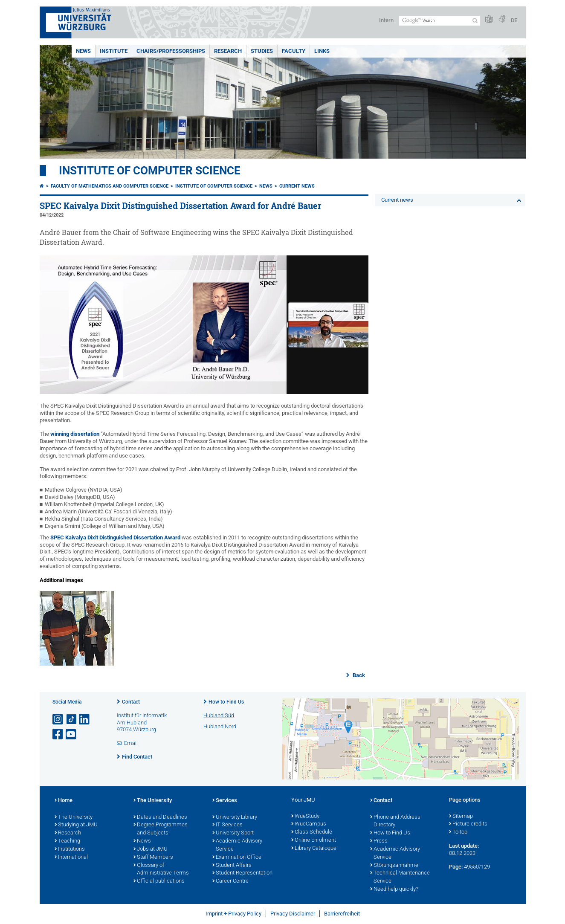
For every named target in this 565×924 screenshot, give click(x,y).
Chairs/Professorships (171, 51)
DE (514, 20)
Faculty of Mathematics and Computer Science (110, 186)
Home (64, 801)
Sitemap (461, 817)
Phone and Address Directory (395, 821)
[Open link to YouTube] (72, 734)
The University (74, 817)
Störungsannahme (394, 866)
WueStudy (305, 817)
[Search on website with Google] (439, 21)
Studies (262, 51)
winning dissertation (75, 434)
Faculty (294, 51)
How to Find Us (226, 702)
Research (228, 51)
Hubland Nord (220, 726)
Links (322, 51)
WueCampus (309, 824)
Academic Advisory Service (237, 845)
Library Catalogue (314, 849)
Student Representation (242, 873)
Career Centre (230, 881)
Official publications (159, 881)
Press (379, 841)
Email (131, 743)
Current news (297, 186)
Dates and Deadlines (160, 817)
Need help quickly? (394, 889)
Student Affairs (232, 866)
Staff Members (153, 857)
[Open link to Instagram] (58, 720)
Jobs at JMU (151, 849)
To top (458, 832)
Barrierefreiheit (342, 914)
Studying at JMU (76, 825)
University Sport (233, 833)
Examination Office (237, 857)
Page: (456, 867)
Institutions (70, 849)
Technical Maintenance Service (400, 877)
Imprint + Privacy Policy (233, 914)
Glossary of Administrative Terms (161, 870)
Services (225, 801)
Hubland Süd (219, 715)
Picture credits (468, 824)
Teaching (67, 841)
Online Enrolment (314, 840)
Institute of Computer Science (150, 171)
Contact (131, 702)
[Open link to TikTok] (72, 720)
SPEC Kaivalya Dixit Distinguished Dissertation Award (115, 537)
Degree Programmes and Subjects (161, 829)
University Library (235, 817)
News (83, 51)
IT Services (227, 825)
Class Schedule (312, 832)
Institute (114, 51)
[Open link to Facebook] (58, 734)
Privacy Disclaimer (293, 914)
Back (358, 675)
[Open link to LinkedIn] (85, 720)
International (71, 857)
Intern (386, 20)
